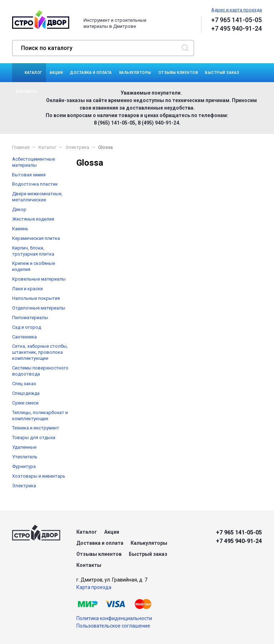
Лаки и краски (27, 289)
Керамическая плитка (36, 238)
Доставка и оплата (91, 73)
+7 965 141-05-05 (237, 20)
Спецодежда (26, 393)
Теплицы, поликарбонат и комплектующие (40, 416)
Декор (19, 209)
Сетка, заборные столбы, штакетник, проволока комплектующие (40, 352)
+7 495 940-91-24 (237, 28)
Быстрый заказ (222, 73)
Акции (56, 73)
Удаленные (24, 447)
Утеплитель (25, 457)
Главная (21, 147)
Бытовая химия (29, 175)
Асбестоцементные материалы (34, 162)
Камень (20, 229)
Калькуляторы (135, 73)
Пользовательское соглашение (113, 626)
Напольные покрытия (36, 298)
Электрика (77, 147)
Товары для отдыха (34, 437)
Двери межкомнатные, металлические (37, 197)
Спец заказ (24, 384)
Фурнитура (24, 466)
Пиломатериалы (30, 318)
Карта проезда (94, 587)
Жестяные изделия (33, 219)
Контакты (26, 92)
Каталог (34, 73)
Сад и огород (27, 327)
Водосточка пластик (35, 184)
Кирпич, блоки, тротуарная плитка (33, 251)
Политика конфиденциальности (114, 618)
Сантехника (24, 337)
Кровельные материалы (39, 279)
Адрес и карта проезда (237, 10)
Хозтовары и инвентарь (39, 476)
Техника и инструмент (36, 428)
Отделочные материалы (39, 308)
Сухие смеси (25, 403)
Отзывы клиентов (178, 73)
